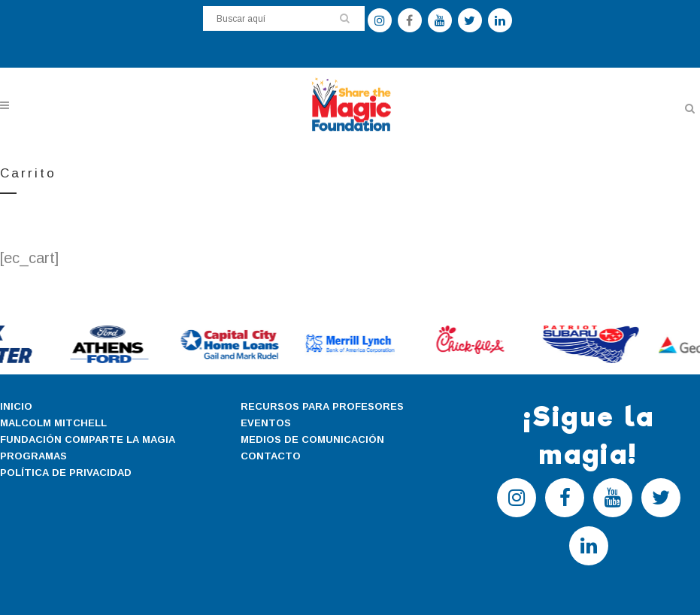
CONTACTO (271, 456)
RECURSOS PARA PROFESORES (322, 406)
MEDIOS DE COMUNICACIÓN (312, 439)
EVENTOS (266, 423)
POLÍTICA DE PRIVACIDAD (66, 473)
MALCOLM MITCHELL (53, 423)
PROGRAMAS (33, 456)
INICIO (16, 406)
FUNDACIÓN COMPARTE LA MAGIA (88, 439)
